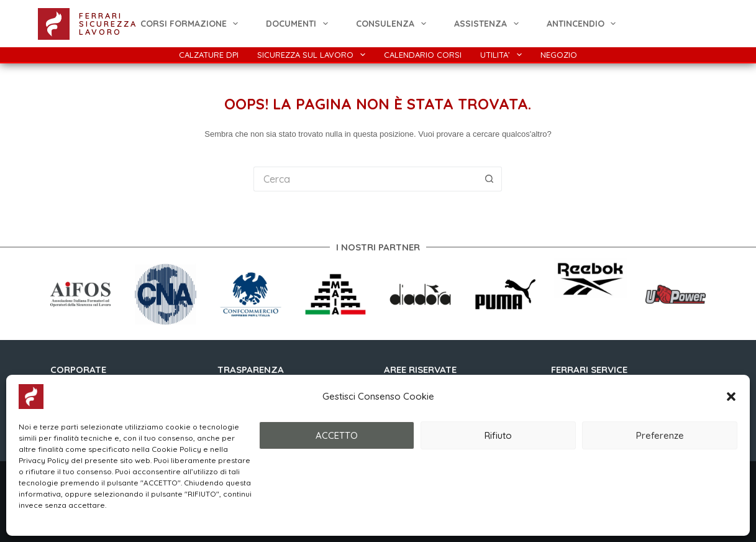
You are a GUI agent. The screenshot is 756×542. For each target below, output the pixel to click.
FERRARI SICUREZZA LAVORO (108, 24)
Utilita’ (503, 55)
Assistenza (489, 24)
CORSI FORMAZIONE (192, 24)
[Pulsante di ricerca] (490, 179)
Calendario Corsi (423, 55)
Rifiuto (498, 435)
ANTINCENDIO (584, 24)
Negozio (559, 55)
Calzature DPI (209, 55)
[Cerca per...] (365, 179)
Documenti (299, 24)
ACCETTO (337, 435)
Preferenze (660, 435)
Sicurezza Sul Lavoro (314, 55)
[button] (731, 397)
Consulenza (394, 24)
